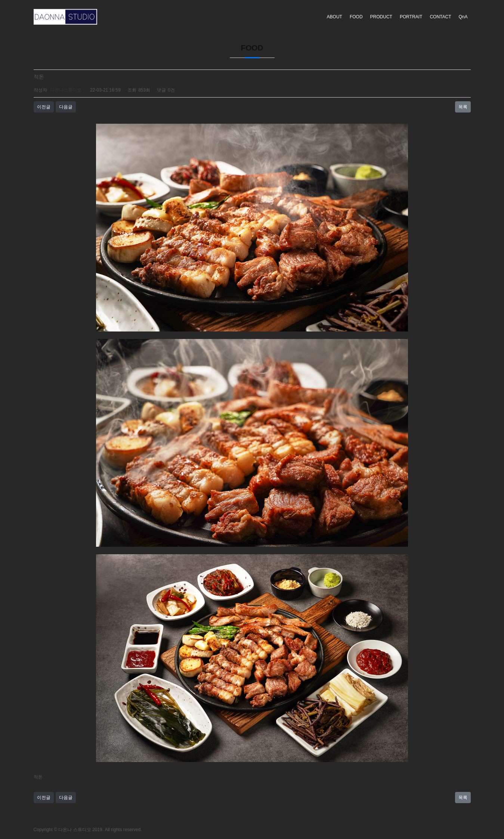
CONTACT (440, 17)
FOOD (356, 17)
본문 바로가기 (0, 0)
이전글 (44, 107)
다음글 (66, 107)
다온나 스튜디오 (75, 830)
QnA (463, 17)
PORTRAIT (411, 17)
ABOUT (335, 17)
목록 (463, 107)
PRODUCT (381, 17)
